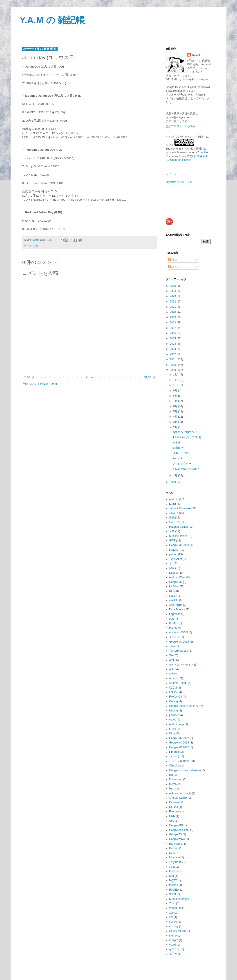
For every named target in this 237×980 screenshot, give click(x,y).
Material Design (178, 527)
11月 (176, 380)
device (173, 922)
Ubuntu (173, 711)
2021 (173, 307)
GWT (172, 541)
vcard (172, 945)
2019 (173, 317)
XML (172, 660)
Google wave (177, 839)
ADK (172, 669)
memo (173, 936)
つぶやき (174, 756)
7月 (176, 401)
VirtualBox (175, 908)
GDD (172, 816)
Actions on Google (180, 793)
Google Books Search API (185, 706)
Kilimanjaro (176, 779)
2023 (173, 296)
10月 (176, 385)
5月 (176, 412)
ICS (171, 853)
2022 (173, 302)
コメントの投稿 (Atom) (43, 384)
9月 (176, 391)
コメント (175, 267)
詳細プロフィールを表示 (181, 126)
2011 (173, 359)
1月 (176, 475)
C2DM (173, 688)
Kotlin (172, 504)
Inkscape (174, 857)
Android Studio (178, 798)
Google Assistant (179, 830)
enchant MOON (178, 632)
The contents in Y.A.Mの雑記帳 (184, 149)
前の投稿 (150, 377)
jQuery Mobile (177, 931)
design (173, 596)
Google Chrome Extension (185, 770)
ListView (174, 587)
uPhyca (174, 940)
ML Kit (173, 628)
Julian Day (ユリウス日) (187, 437)
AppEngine (176, 605)
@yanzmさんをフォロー (181, 182)
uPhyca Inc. (194, 61)
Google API (176, 825)
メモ (35, 246)
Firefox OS (176, 697)
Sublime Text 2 (178, 536)
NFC (172, 591)
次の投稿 (29, 377)
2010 (173, 365)
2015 (173, 339)
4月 (176, 417)
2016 (173, 333)
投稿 (173, 260)
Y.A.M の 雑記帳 (52, 20)
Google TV (176, 834)
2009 (173, 370)
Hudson (174, 848)
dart (171, 619)
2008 (173, 482)
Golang (173, 701)
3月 (176, 422)
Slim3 (172, 894)
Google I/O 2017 (179, 747)
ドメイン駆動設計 (180, 761)
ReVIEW (174, 890)
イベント (174, 637)
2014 (173, 344)
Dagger (173, 573)
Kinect (173, 871)
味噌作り (178, 448)
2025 (173, 286)
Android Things (178, 683)
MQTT (173, 880)
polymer (174, 715)
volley (173, 720)
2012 (173, 354)
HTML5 (173, 623)
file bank (178, 458)
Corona (173, 807)
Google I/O (176, 582)
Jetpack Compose (180, 508)
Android (174, 499)
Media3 (173, 885)
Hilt (171, 775)
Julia (172, 867)
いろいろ (174, 522)
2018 (173, 323)
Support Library (178, 899)
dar (171, 917)
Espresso (175, 614)
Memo (173, 784)
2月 (176, 427)
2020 (173, 312)
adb (171, 913)
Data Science (177, 609)
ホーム (89, 377)
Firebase (174, 812)
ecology (174, 926)
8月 (176, 396)
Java (172, 646)
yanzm (196, 55)
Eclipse (173, 692)
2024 (173, 291)
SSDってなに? (181, 453)
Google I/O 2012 (179, 738)
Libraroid (174, 752)
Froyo (173, 729)
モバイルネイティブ (181, 665)
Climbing (174, 766)
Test (172, 655)
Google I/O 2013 (179, 545)
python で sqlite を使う (186, 432)
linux (172, 789)
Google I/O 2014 (179, 642)
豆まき (177, 442)
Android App (176, 724)
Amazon (174, 678)
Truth (172, 903)
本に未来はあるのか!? (186, 469)
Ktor (172, 876)
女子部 (173, 954)
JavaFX (174, 513)
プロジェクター (182, 464)
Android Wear (177, 577)
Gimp (172, 733)
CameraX (175, 802)
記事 (172, 568)
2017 (173, 328)
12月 (176, 375)
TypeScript (176, 559)
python (173, 554)
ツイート (171, 174)
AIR (171, 674)
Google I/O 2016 (179, 743)
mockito (174, 600)
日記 (172, 518)
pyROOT (174, 550)
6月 (176, 406)
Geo (172, 821)
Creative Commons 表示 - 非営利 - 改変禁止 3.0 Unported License (187, 156)
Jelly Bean (175, 862)
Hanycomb (176, 844)
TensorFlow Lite (179, 651)
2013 (173, 349)
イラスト (174, 949)
